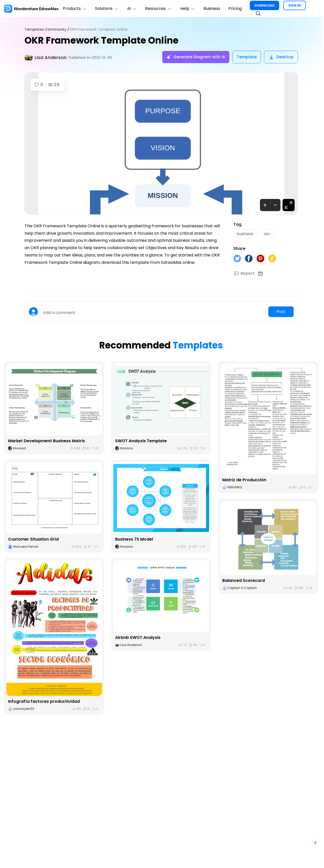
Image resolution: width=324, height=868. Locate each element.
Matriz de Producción (244, 480)
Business (213, 8)
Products (75, 8)
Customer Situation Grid (33, 539)
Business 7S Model (134, 539)
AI (132, 8)
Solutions (107, 8)
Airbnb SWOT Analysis (138, 638)
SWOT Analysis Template (141, 441)
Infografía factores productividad (44, 702)
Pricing (236, 8)
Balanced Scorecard (244, 581)
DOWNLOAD (265, 5)
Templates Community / (47, 30)
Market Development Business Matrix (47, 441)
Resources (159, 8)
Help (188, 8)
